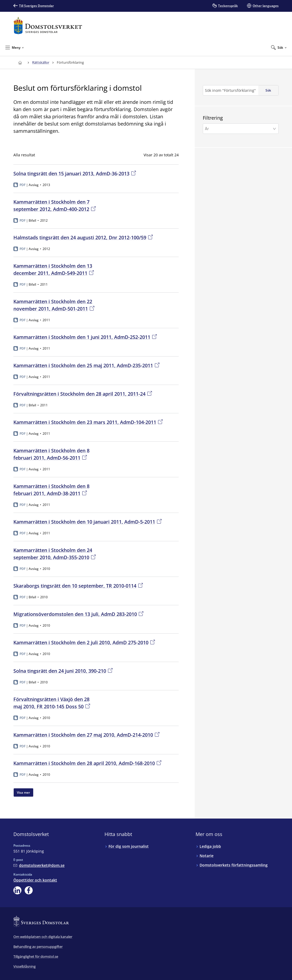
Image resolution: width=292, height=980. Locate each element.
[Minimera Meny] (15, 47)
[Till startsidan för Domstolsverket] (48, 26)
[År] (239, 129)
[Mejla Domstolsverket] (39, 865)
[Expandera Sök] (279, 47)
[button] (241, 129)
